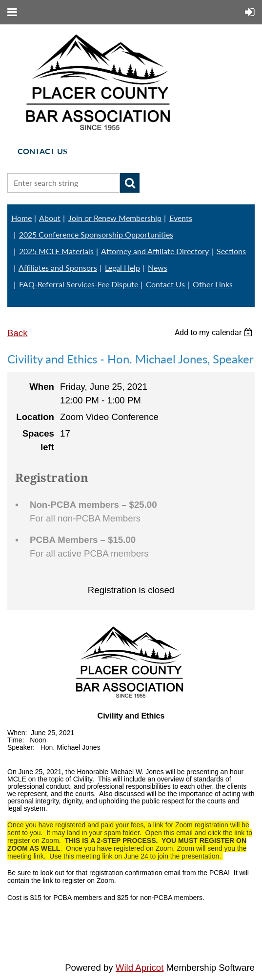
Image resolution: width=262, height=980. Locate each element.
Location (35, 417)
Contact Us (165, 284)
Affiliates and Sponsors (58, 268)
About (50, 218)
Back (17, 333)
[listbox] (215, 332)
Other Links (213, 284)
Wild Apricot (140, 968)
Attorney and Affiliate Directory (155, 251)
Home (21, 218)
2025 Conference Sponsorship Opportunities (96, 234)
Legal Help (122, 268)
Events (181, 218)
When (42, 387)
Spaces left (38, 440)
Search (130, 183)
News (158, 268)
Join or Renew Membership (115, 218)
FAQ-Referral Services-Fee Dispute (79, 284)
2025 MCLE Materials (56, 251)
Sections (231, 251)
